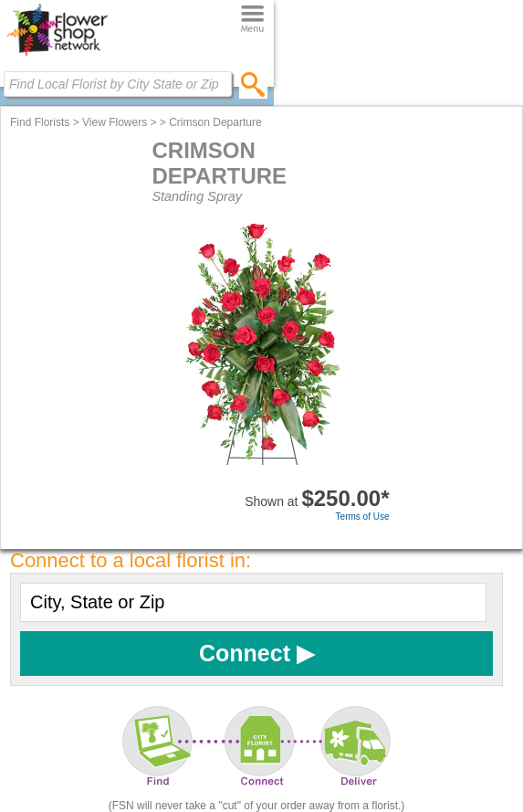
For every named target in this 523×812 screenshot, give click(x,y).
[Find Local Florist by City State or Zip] (118, 84)
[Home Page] (57, 56)
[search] (253, 84)
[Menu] (252, 20)
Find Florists (40, 122)
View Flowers (115, 122)
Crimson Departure (215, 122)
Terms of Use (363, 517)
